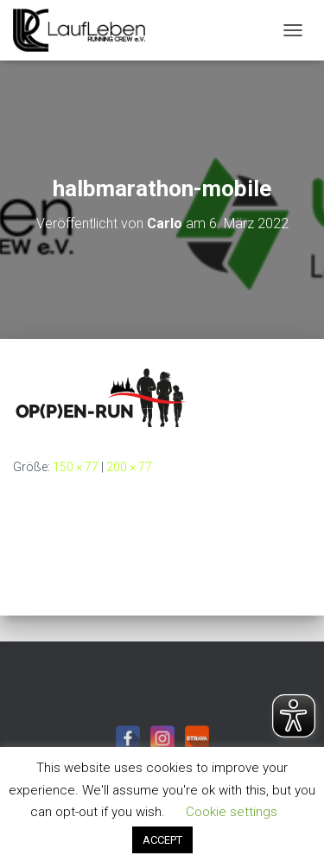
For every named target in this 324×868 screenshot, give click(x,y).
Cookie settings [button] (232, 812)
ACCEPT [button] (162, 840)
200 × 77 (129, 467)
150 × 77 (76, 467)
